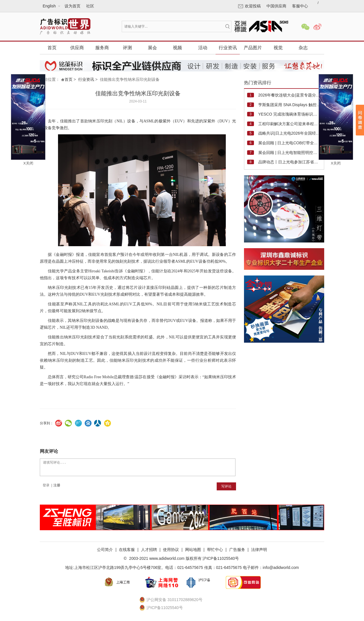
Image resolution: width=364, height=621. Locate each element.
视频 (177, 48)
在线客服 (127, 550)
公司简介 (105, 550)
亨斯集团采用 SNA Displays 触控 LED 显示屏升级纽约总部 (289, 105)
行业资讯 (228, 48)
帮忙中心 (215, 550)
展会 (152, 48)
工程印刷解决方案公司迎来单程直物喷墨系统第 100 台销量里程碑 (289, 124)
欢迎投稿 (249, 6)
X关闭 (28, 163)
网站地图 (193, 550)
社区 (90, 6)
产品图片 (253, 48)
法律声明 (259, 550)
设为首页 (73, 6)
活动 (203, 48)
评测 (127, 48)
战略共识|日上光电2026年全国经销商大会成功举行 (289, 133)
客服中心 (300, 6)
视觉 (278, 48)
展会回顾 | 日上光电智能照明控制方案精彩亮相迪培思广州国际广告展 (289, 153)
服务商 (102, 48)
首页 (52, 48)
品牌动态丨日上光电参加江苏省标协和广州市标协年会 (289, 162)
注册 (57, 485)
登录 (46, 485)
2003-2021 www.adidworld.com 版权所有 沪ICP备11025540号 (183, 558)
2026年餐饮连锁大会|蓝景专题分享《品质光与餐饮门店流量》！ (289, 95)
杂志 (303, 48)
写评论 (226, 486)
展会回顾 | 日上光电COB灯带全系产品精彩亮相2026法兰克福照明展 (289, 143)
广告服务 (237, 550)
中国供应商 (276, 6)
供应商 (77, 48)
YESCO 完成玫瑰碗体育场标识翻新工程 (289, 114)
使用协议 (171, 550)
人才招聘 (149, 550)
